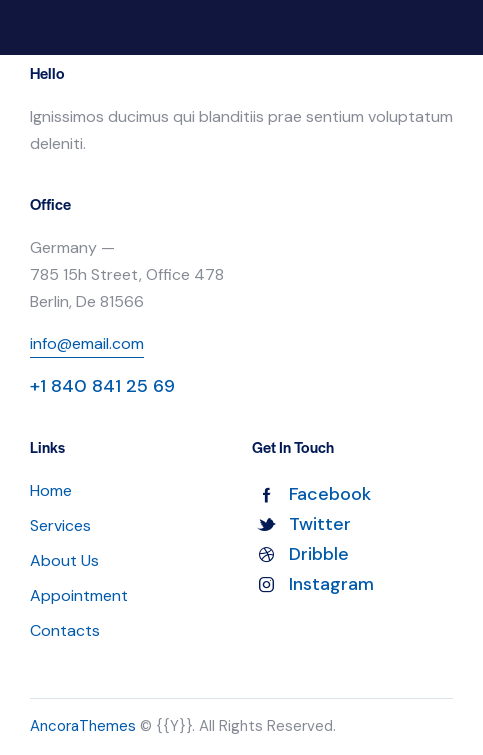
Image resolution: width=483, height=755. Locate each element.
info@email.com (87, 343)
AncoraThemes (83, 726)
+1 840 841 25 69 (102, 386)
